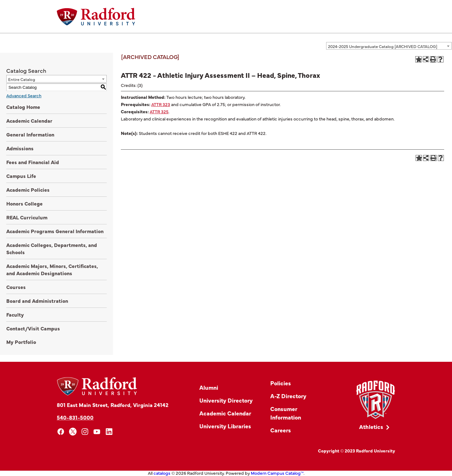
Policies (281, 383)
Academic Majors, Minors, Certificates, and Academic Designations (52, 269)
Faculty (15, 314)
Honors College (24, 203)
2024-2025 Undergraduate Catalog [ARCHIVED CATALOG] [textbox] (383, 46)
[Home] (96, 17)
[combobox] (389, 46)
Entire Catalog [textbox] (22, 79)
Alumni (209, 387)
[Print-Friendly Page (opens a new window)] (433, 59)
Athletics (371, 427)
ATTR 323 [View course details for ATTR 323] (161, 104)
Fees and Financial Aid (33, 162)
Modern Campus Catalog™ (277, 473)
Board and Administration (37, 301)
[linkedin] (109, 432)
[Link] (376, 400)
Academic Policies (28, 190)
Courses (16, 287)
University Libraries (225, 426)
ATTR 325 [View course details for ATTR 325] (159, 111)
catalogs (162, 473)
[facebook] (61, 432)
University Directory (226, 400)
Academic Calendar (29, 120)
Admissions (20, 148)
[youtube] (97, 432)
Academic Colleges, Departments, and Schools (52, 248)
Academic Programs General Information (55, 231)
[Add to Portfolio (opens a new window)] (418, 59)
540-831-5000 (75, 417)
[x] (73, 432)
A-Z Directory (288, 396)
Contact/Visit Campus (33, 328)
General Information (30, 134)
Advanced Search (24, 95)
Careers (281, 430)
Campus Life (21, 176)
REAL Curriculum (27, 217)
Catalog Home (23, 107)
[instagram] (85, 432)
